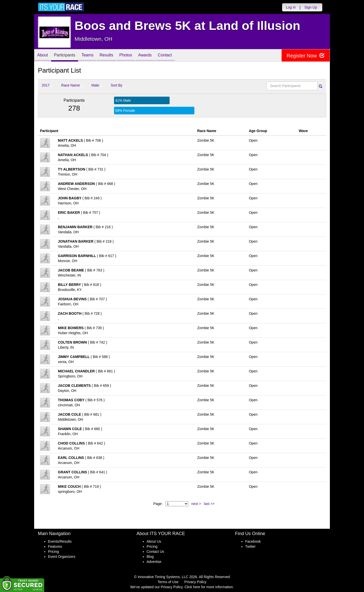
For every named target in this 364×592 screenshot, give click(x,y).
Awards (159, 56)
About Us (154, 541)
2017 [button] (47, 85)
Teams (94, 56)
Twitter (250, 546)
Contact (181, 56)
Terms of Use (168, 582)
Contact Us (155, 552)
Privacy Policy (195, 582)
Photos (137, 56)
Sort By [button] (118, 85)
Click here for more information (209, 587)
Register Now (305, 56)
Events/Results (60, 541)
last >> (209, 504)
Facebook (253, 541)
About (44, 56)
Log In (291, 7)
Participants (69, 56)
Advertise (154, 562)
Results (115, 56)
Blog (150, 557)
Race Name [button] (72, 85)
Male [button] (97, 85)
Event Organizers (62, 557)
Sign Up (311, 7)
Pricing (53, 552)
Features (55, 546)
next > (196, 504)
